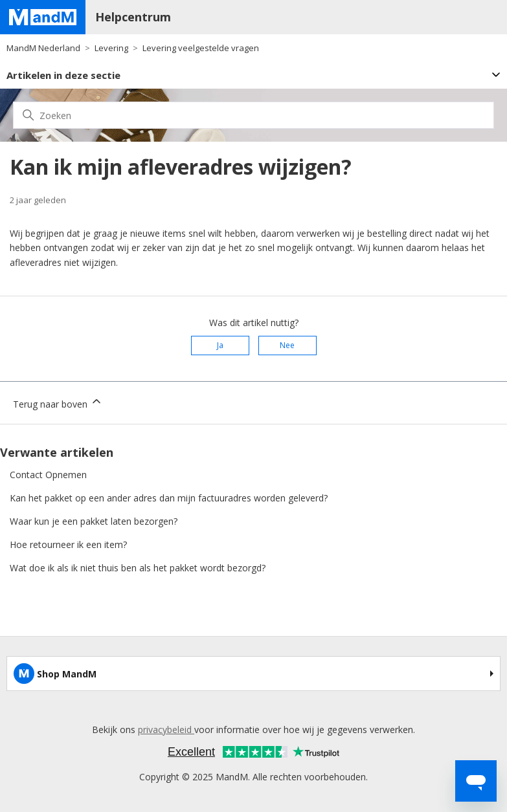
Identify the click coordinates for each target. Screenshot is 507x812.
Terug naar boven (58, 402)
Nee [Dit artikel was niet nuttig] (287, 345)
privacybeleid (166, 730)
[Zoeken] (253, 115)
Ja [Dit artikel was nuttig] (220, 345)
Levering (111, 48)
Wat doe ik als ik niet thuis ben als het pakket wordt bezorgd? (138, 568)
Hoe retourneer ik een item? (68, 544)
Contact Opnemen (48, 475)
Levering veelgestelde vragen (201, 48)
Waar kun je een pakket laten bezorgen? (94, 521)
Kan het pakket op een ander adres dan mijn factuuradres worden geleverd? (169, 498)
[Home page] (43, 17)
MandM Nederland (43, 48)
